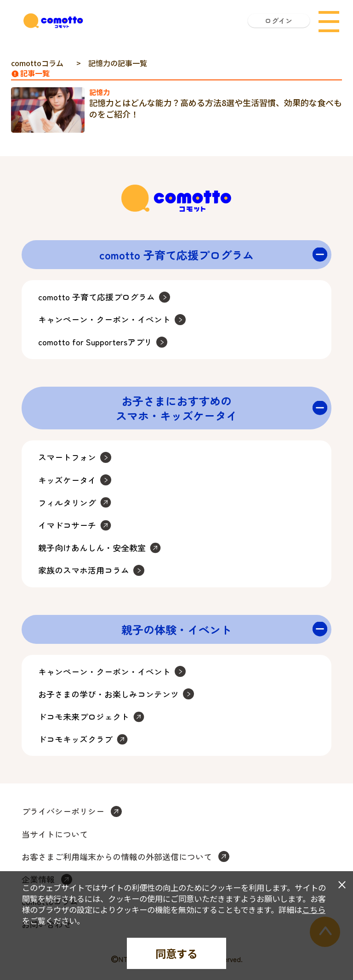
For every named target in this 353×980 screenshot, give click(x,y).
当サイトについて (55, 834)
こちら (314, 910)
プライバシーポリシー (63, 811)
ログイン (279, 20)
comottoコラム (37, 63)
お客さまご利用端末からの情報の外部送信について (117, 857)
